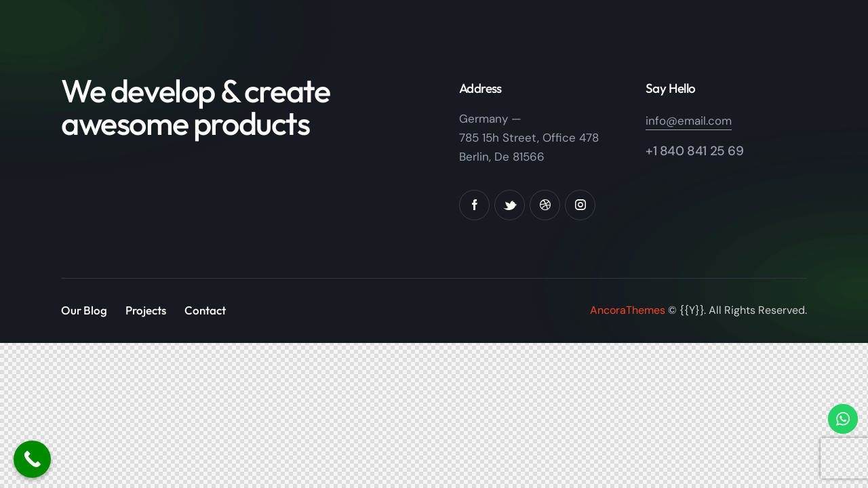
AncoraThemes (628, 310)
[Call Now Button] (32, 459)
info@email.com (689, 121)
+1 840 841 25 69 (695, 151)
